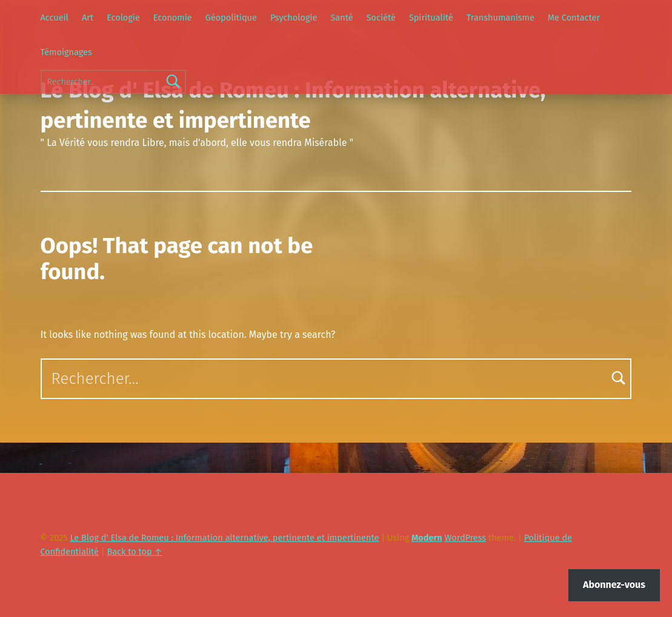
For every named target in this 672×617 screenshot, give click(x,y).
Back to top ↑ (134, 552)
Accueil (55, 18)
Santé (341, 18)
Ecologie (123, 18)
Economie (173, 18)
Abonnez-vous (614, 585)
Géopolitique (231, 18)
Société (381, 18)
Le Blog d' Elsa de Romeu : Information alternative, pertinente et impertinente (224, 538)
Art (88, 18)
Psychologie (294, 18)
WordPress (465, 538)
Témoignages (66, 52)
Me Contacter (574, 18)
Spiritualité (431, 18)
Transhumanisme (501, 18)
